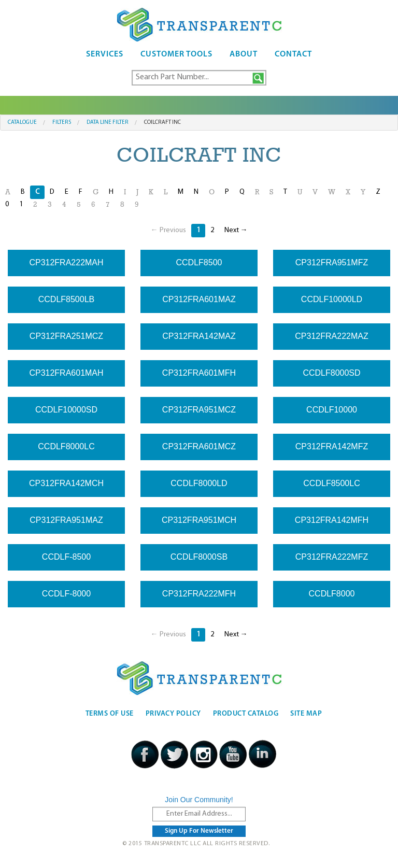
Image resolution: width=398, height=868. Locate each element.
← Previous (168, 230)
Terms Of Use (110, 714)
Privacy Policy (173, 714)
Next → (236, 230)
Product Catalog (246, 714)
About (244, 54)
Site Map (306, 714)
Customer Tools (176, 54)
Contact (293, 54)
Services (105, 54)
